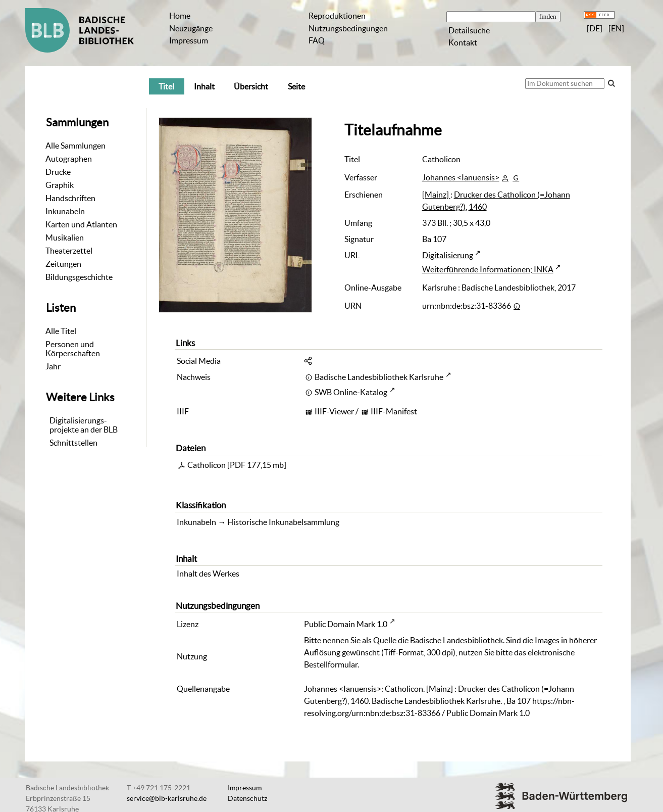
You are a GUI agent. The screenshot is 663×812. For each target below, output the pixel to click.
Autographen (69, 159)
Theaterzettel (69, 251)
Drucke (58, 172)
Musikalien (65, 237)
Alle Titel (61, 331)
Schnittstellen (73, 443)
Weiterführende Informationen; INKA (488, 269)
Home (180, 16)
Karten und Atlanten (81, 224)
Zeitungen (63, 264)
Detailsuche (469, 30)
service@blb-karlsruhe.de (167, 798)
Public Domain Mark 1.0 (346, 624)
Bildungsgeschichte (79, 277)
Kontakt (463, 42)
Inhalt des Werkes (208, 574)
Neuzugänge (191, 28)
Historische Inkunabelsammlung (283, 522)
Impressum (189, 40)
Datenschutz (247, 798)
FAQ (317, 40)
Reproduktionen (337, 16)
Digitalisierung (448, 255)
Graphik (60, 185)
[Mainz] (436, 195)
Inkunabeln (65, 211)
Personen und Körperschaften (73, 349)
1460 (478, 207)
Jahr (53, 366)
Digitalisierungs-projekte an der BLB (84, 425)
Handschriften (70, 198)
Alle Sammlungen (75, 146)
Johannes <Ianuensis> (461, 177)
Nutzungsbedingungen (348, 28)
